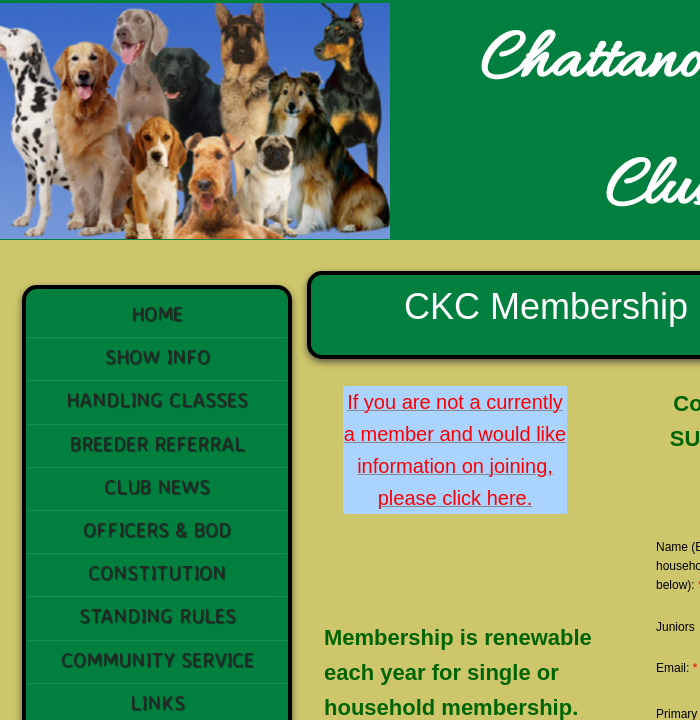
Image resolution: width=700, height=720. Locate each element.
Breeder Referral (157, 443)
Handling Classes (157, 399)
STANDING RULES (157, 615)
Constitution (157, 572)
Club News (157, 486)
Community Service (157, 659)
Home (157, 313)
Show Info (157, 356)
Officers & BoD (157, 529)
